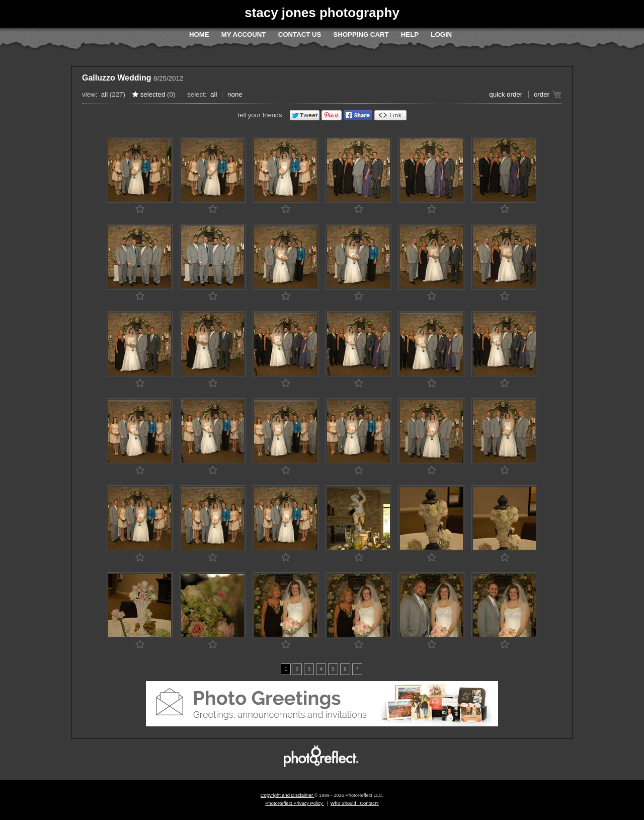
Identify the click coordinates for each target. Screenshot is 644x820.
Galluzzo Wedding (116, 78)
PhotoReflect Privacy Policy (295, 803)
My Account (244, 34)
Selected (153, 94)
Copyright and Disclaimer (288, 795)
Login (441, 34)
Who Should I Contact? (355, 803)
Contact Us (300, 34)
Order (542, 94)
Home (199, 34)
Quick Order (506, 94)
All (104, 94)
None (235, 94)
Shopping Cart (361, 34)
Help (410, 34)
